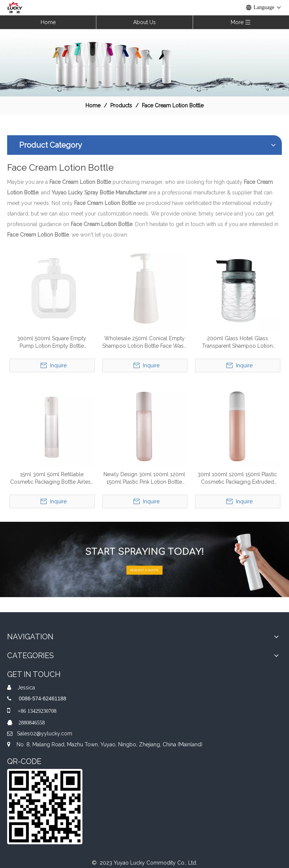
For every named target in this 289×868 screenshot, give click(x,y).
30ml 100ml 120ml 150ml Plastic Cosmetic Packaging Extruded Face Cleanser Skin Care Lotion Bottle (237, 478)
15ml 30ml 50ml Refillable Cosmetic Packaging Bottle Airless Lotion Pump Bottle (52, 478)
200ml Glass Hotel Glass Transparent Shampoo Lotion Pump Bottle (237, 342)
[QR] (45, 807)
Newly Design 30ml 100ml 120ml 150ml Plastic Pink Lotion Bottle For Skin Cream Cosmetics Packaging (144, 478)
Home (48, 22)
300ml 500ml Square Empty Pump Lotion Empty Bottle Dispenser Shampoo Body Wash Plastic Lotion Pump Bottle (52, 342)
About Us (144, 22)
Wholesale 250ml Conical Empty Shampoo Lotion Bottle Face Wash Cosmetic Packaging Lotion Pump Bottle (144, 342)
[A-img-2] (144, 559)
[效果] (144, 63)
